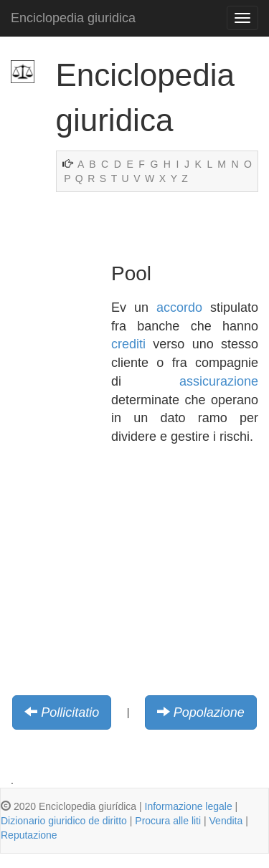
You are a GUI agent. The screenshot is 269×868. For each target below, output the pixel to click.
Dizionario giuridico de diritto (64, 821)
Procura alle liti (168, 821)
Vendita (226, 821)
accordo (179, 307)
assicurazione (219, 381)
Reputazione (29, 835)
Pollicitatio (70, 712)
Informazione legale (189, 806)
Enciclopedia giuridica (73, 18)
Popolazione (209, 712)
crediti (128, 344)
